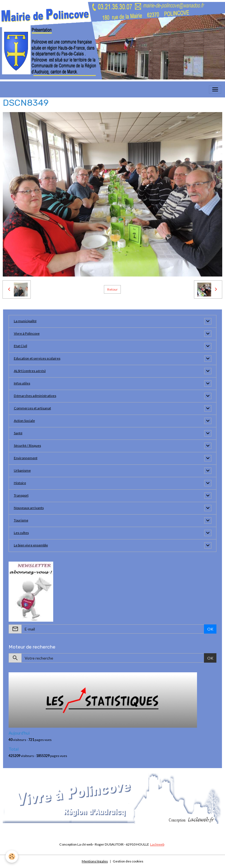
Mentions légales (95, 861)
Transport (21, 495)
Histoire (20, 483)
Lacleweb (157, 844)
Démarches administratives (35, 396)
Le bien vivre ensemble (31, 545)
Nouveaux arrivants (29, 508)
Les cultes (21, 533)
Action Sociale (24, 421)
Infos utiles (22, 383)
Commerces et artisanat (32, 408)
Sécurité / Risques (27, 445)
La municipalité (25, 321)
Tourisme (21, 520)
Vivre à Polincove (27, 333)
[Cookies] (12, 857)
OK (210, 629)
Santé (18, 433)
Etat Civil (21, 346)
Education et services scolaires (37, 358)
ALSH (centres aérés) (30, 371)
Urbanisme (22, 470)
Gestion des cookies (128, 861)
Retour (113, 289)
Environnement (26, 458)
